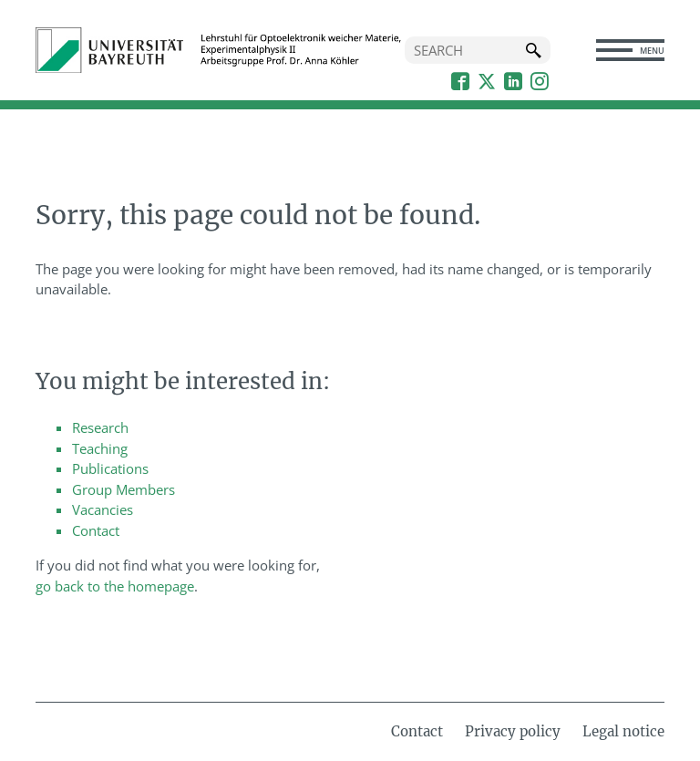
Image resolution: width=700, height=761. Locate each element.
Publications (110, 468)
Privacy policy (513, 731)
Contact (96, 530)
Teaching (100, 448)
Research (100, 427)
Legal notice (623, 731)
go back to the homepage (115, 586)
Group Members (124, 489)
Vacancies (103, 509)
